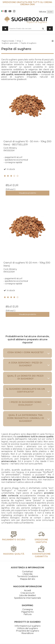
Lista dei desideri (28, 595)
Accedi (28, 590)
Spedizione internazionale (28, 598)
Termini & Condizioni (28, 576)
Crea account (28, 593)
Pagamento (28, 612)
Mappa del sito (28, 579)
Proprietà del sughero (28, 631)
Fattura (28, 614)
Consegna (28, 609)
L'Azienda (28, 574)
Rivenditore (28, 633)
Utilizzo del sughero (28, 628)
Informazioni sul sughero (28, 626)
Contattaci (28, 572)
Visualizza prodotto (28, 193)
